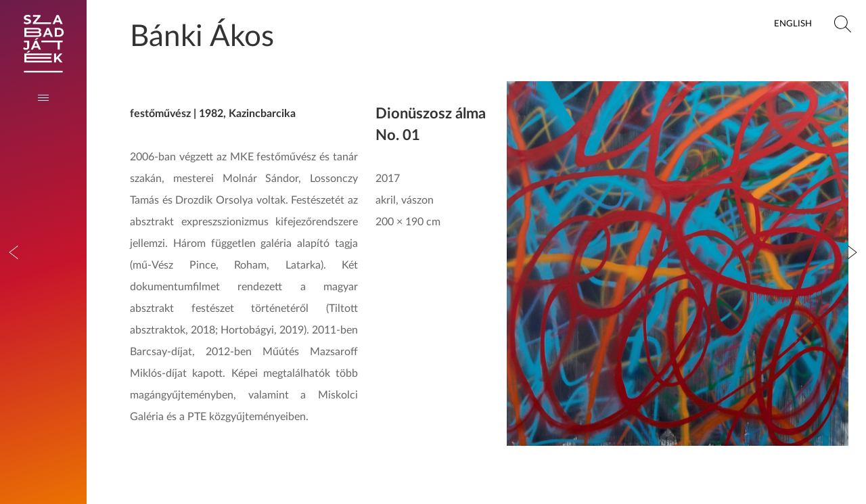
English (793, 24)
